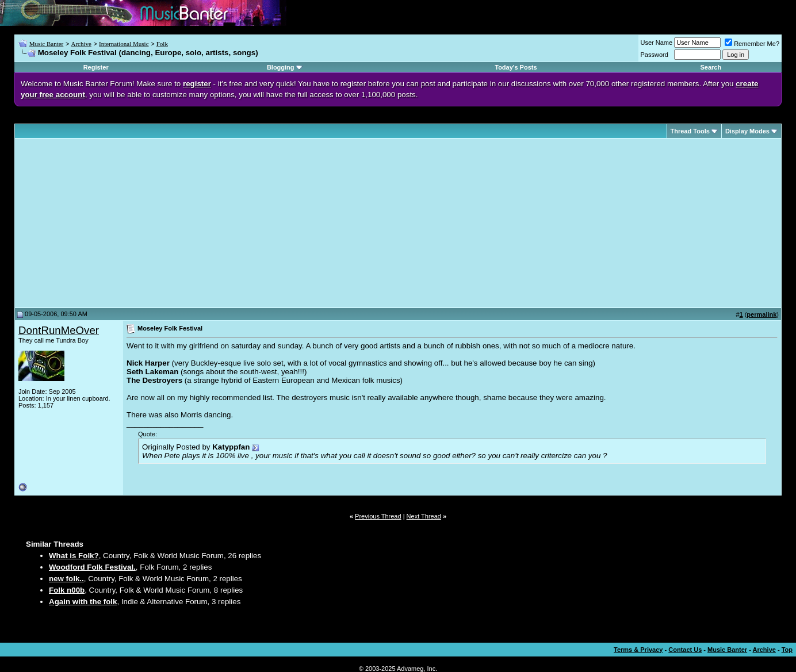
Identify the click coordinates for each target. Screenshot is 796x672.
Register (96, 67)
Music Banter (47, 44)
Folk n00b (67, 590)
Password (655, 55)
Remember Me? (752, 44)
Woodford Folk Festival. (92, 567)
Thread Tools (690, 131)
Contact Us (685, 650)
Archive (81, 44)
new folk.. (66, 579)
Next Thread (424, 516)
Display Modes (747, 131)
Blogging (281, 67)
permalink (761, 314)
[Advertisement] (115, 223)
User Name (657, 43)
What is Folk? (74, 556)
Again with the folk (83, 602)
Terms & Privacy (638, 650)
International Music (124, 44)
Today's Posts (516, 67)
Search (711, 67)
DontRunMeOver (59, 330)
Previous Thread (378, 516)
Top (787, 650)
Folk (162, 44)
